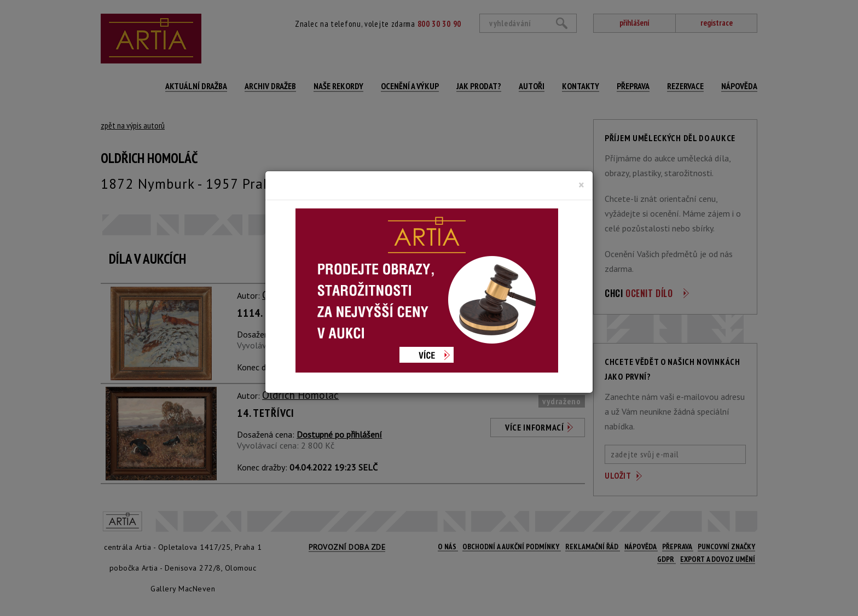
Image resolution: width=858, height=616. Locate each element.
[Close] (581, 185)
